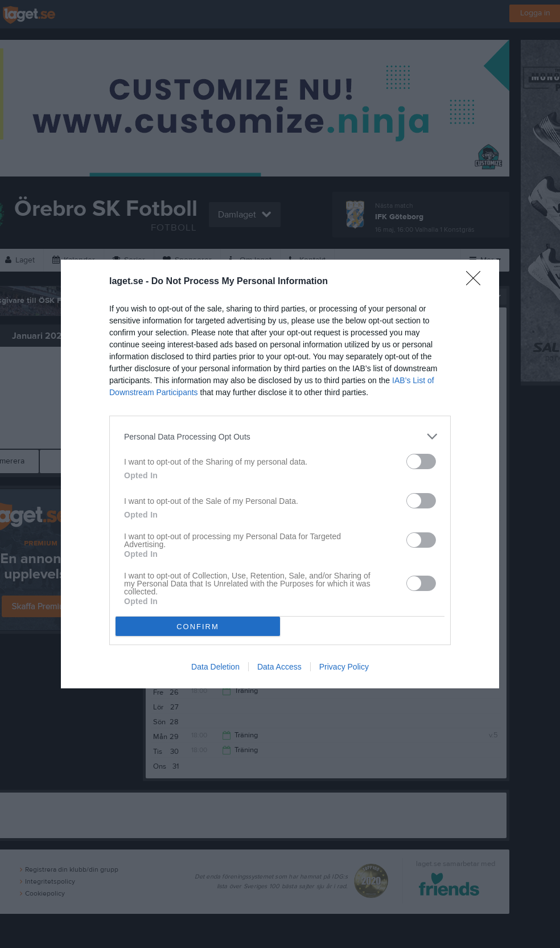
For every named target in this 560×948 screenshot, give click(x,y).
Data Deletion (215, 667)
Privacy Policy (344, 667)
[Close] (477, 282)
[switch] (421, 461)
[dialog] (280, 474)
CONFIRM (198, 626)
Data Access (279, 667)
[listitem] (280, 436)
